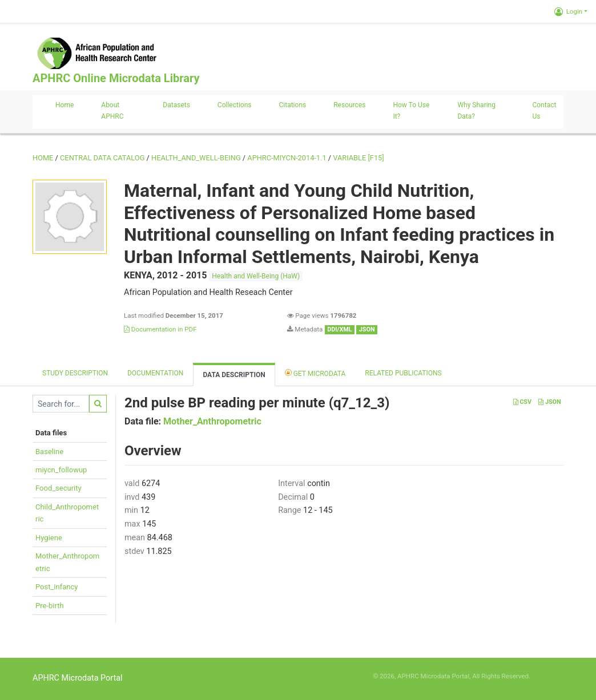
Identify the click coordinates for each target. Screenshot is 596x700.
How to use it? (411, 111)
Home (65, 105)
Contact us (544, 111)
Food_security (59, 488)
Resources (349, 105)
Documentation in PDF (160, 329)
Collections (235, 105)
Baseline (49, 452)
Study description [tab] (75, 373)
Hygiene (49, 538)
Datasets (176, 105)
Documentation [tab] (155, 373)
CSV (522, 402)
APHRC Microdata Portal (78, 678)
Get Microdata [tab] (315, 373)
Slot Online (548, 676)
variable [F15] (358, 158)
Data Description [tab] (234, 375)
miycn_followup (61, 470)
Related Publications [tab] (403, 373)
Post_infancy (57, 587)
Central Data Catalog (102, 158)
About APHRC (112, 111)
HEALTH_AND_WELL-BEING (196, 158)
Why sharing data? (476, 111)
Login (568, 11)
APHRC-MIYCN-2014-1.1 (287, 158)
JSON (549, 402)
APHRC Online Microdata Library (116, 78)
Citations (293, 105)
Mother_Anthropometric (212, 421)
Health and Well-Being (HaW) (256, 276)
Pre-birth (50, 606)
